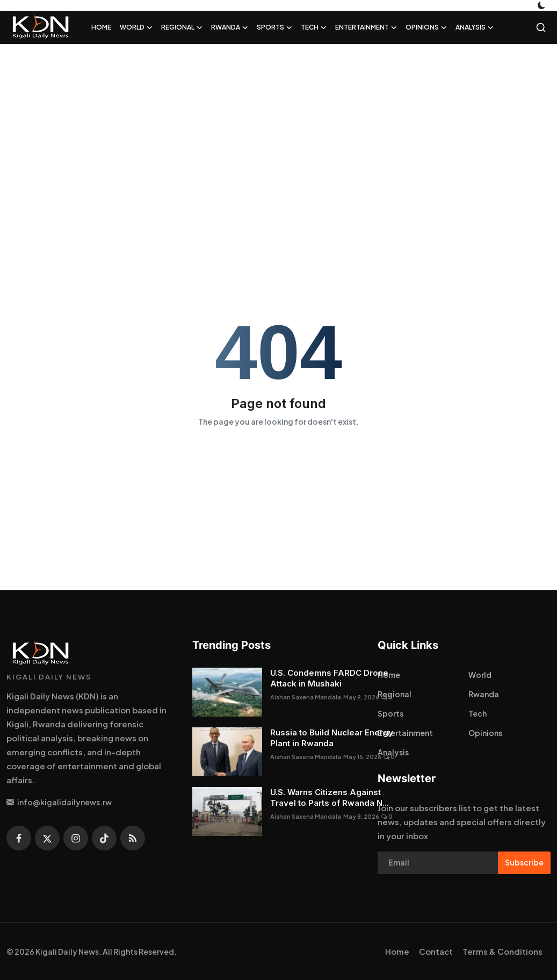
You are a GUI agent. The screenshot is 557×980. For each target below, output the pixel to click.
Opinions (485, 733)
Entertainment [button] (366, 27)
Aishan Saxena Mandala (306, 697)
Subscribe (524, 862)
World (480, 675)
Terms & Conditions (502, 951)
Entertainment (405, 733)
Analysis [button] (475, 27)
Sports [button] (274, 27)
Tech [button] (314, 27)
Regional (395, 694)
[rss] (133, 838)
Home (101, 27)
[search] (541, 27)
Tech (478, 713)
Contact (436, 951)
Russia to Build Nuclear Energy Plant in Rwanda (332, 738)
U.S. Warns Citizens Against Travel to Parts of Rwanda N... (330, 797)
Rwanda (484, 694)
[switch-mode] (542, 5)
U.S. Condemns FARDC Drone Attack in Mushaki (329, 678)
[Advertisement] (278, 130)
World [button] (136, 27)
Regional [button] (182, 27)
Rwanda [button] (230, 27)
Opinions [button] (426, 27)
